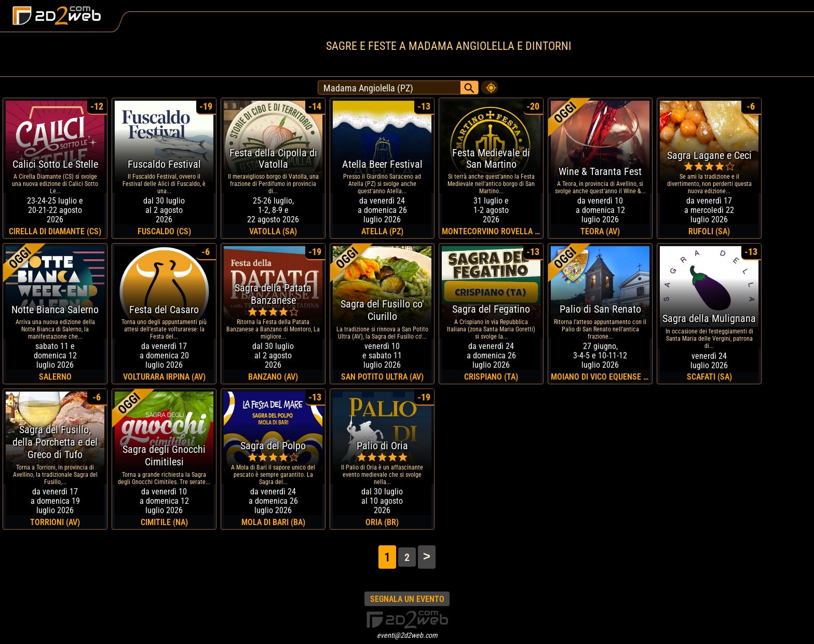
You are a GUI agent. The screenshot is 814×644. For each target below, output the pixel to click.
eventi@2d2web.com (407, 635)
